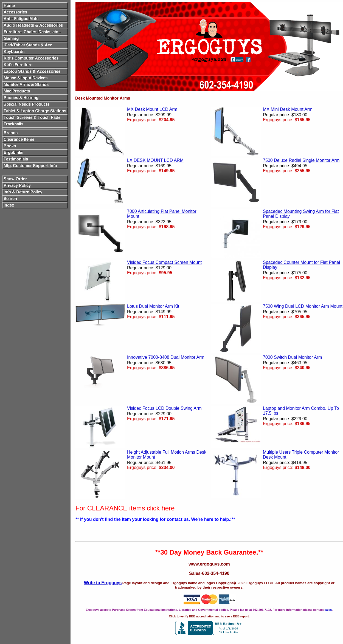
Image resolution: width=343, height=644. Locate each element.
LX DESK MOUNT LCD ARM (155, 160)
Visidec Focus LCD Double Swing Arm (164, 408)
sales (328, 610)
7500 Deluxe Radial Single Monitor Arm (301, 160)
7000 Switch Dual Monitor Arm (292, 357)
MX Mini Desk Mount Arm (288, 109)
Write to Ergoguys (103, 583)
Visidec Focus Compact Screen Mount (164, 262)
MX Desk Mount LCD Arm (152, 109)
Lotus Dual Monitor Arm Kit (153, 306)
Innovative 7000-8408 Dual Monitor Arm (166, 357)
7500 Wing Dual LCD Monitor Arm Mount (303, 306)
